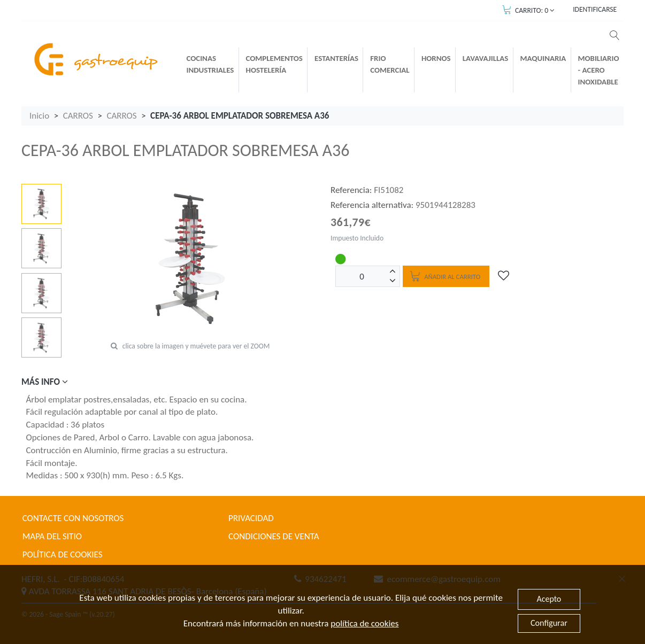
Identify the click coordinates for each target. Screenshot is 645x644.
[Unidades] (362, 276)
